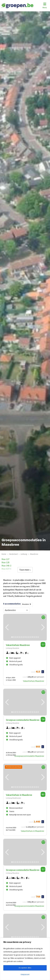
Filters (38, 604)
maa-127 (5, 559)
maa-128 (5, 562)
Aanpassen (25, 975)
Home (4, 554)
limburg (24, 554)
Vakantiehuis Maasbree (34, 681)
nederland (13, 554)
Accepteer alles (25, 968)
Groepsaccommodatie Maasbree (29, 756)
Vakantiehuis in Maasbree (32, 831)
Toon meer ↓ (25, 570)
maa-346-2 (6, 566)
